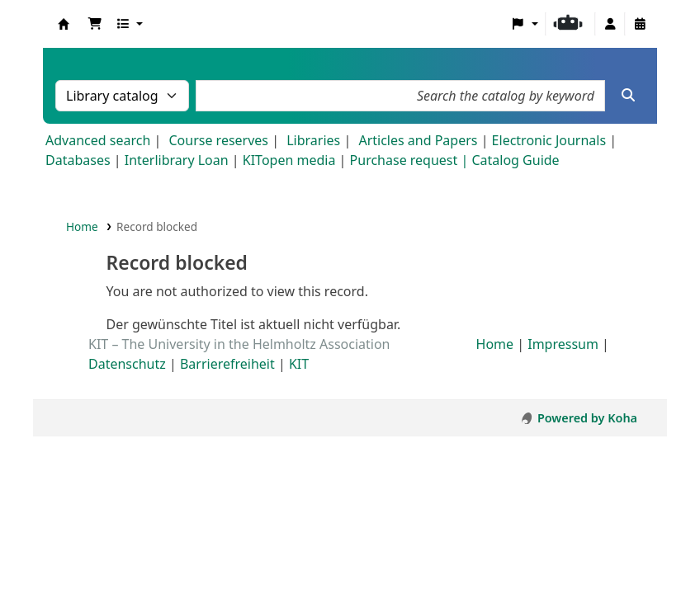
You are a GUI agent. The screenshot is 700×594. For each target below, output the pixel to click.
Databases (78, 160)
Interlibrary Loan (177, 160)
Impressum (563, 344)
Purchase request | (411, 160)
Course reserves (218, 140)
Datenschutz (127, 364)
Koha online (64, 24)
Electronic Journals (549, 140)
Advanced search (98, 140)
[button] (95, 24)
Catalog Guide (515, 160)
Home (82, 226)
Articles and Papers (418, 140)
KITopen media (289, 160)
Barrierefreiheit (227, 364)
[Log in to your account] (610, 24)
